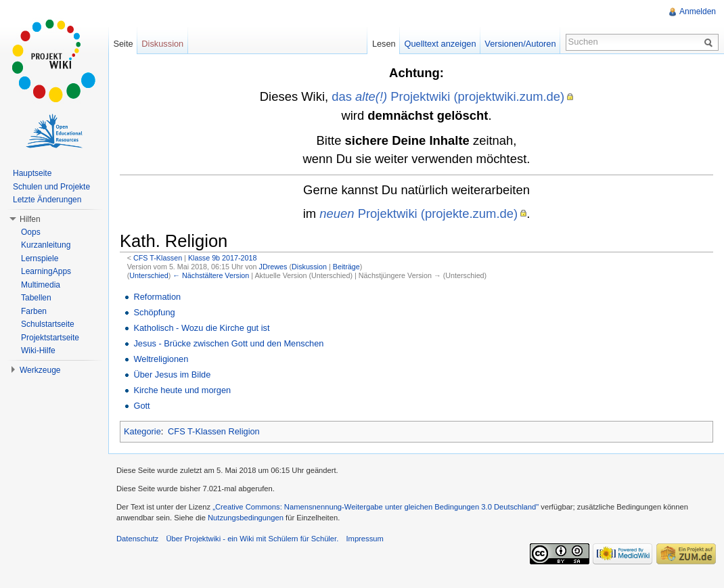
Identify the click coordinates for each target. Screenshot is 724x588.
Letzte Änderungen (47, 200)
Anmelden (698, 12)
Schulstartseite (48, 324)
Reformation (157, 297)
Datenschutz (137, 539)
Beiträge (346, 267)
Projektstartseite (50, 338)
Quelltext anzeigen (440, 44)
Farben (34, 311)
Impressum (364, 539)
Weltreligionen (161, 359)
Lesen (384, 44)
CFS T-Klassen (158, 258)
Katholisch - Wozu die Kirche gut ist (201, 328)
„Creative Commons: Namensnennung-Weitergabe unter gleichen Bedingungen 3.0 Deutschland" (376, 507)
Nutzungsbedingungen (246, 518)
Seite (123, 44)
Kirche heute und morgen (182, 390)
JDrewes (273, 267)
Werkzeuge (40, 370)
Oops (31, 232)
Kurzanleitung (46, 245)
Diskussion (309, 267)
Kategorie (142, 431)
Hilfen (30, 219)
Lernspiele (40, 258)
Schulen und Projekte (51, 187)
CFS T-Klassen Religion (214, 431)
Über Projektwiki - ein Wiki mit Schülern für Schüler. (252, 539)
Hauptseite (32, 173)
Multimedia (41, 285)
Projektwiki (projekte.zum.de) (418, 213)
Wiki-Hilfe (38, 350)
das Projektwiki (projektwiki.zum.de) (448, 96)
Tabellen (36, 298)
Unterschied (149, 275)
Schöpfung (154, 312)
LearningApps (46, 271)
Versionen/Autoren (520, 44)
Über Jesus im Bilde (172, 375)
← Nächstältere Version (211, 275)
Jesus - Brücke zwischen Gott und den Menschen (228, 343)
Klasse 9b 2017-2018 (223, 258)
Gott (141, 406)
